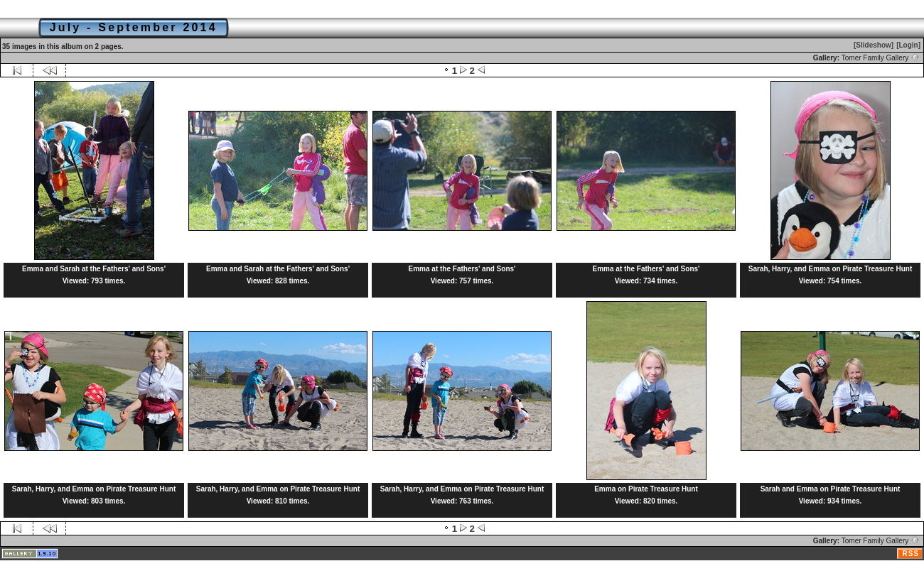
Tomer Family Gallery (881, 58)
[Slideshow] (874, 45)
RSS (910, 554)
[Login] (908, 45)
